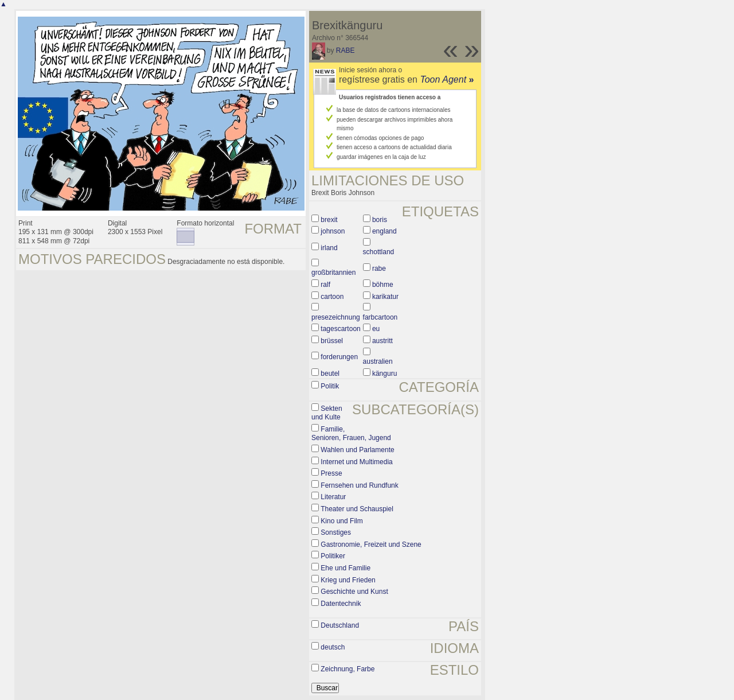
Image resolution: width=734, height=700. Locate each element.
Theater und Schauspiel (357, 509)
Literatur (333, 497)
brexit (329, 220)
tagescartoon (340, 329)
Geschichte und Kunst (354, 592)
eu (376, 329)
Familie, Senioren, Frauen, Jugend (351, 434)
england (384, 231)
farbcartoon (380, 317)
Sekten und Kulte (327, 413)
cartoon (332, 297)
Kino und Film (341, 521)
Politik (330, 386)
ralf (325, 285)
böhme (383, 285)
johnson (333, 231)
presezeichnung (336, 317)
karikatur (385, 297)
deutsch (333, 647)
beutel (330, 374)
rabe (379, 269)
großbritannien (333, 273)
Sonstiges (336, 532)
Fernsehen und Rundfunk (359, 485)
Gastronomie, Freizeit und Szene (371, 545)
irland (329, 248)
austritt (382, 341)
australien (378, 361)
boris (380, 220)
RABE (345, 50)
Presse (331, 473)
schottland (379, 252)
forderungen (339, 357)
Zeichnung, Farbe (348, 669)
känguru (384, 374)
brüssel (332, 341)
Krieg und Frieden (348, 580)
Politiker (333, 556)
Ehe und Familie (345, 568)
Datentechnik (341, 604)
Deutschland (340, 625)
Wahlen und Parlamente (357, 450)
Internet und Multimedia (356, 462)
